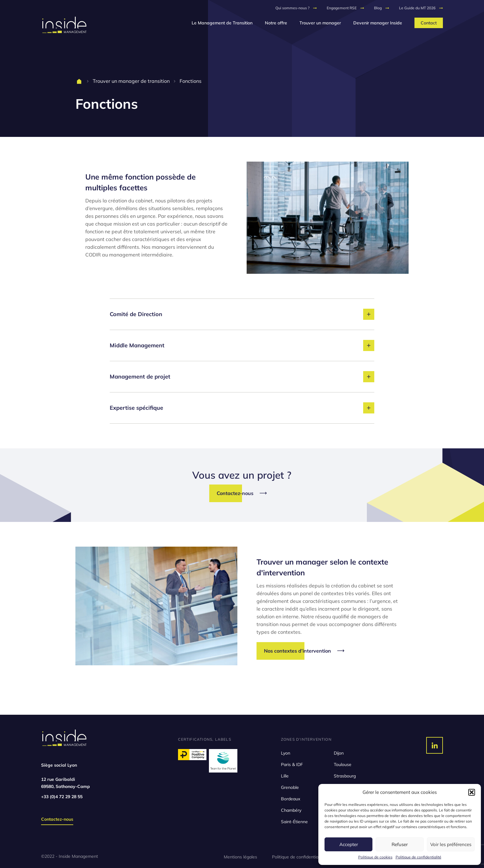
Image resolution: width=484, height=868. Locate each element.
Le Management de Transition (222, 23)
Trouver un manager (320, 23)
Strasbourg (345, 776)
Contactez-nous (57, 819)
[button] (472, 792)
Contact (429, 23)
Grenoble (290, 787)
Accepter (349, 844)
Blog (378, 8)
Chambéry (291, 810)
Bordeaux (291, 799)
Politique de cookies (375, 857)
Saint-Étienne (294, 822)
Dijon (339, 753)
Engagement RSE (342, 8)
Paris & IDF (292, 764)
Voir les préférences (451, 844)
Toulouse (343, 764)
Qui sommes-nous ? (292, 8)
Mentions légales (240, 857)
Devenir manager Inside (378, 23)
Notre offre (276, 23)
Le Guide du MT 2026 (417, 8)
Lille (285, 776)
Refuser (400, 844)
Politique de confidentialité (418, 857)
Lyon (286, 753)
